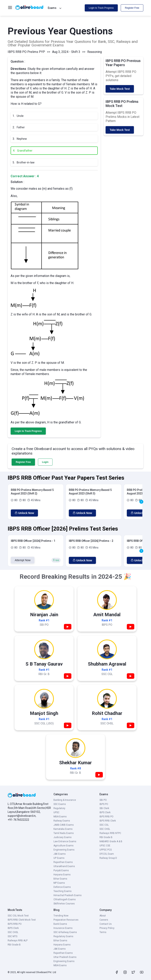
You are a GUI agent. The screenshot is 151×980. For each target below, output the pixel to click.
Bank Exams (60, 924)
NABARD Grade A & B (111, 841)
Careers (104, 920)
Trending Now (61, 916)
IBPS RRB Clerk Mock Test (22, 920)
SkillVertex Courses (64, 904)
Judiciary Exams (63, 837)
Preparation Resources (66, 920)
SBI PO (103, 800)
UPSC (56, 812)
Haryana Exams (62, 875)
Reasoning (95, 52)
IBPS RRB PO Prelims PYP (26, 52)
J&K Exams (60, 854)
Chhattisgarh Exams (65, 899)
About (103, 916)
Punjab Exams (61, 870)
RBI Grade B (106, 837)
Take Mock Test (120, 89)
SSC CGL (104, 825)
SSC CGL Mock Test (18, 916)
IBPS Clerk (105, 812)
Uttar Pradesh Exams (65, 957)
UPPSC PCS (106, 850)
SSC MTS (12, 936)
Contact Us (106, 924)
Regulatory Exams (63, 936)
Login (45, 462)
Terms (103, 932)
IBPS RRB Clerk (108, 821)
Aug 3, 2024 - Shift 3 (66, 52)
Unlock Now (24, 513)
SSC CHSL (105, 829)
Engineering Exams (64, 850)
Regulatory (59, 808)
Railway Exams (62, 821)
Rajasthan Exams (63, 862)
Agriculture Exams (64, 846)
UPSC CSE (105, 846)
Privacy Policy (107, 928)
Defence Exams (62, 887)
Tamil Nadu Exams (64, 833)
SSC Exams (60, 804)
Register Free (132, 8)
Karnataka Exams (63, 829)
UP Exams (59, 858)
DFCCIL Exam (107, 854)
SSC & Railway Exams (65, 932)
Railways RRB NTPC (110, 833)
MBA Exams (60, 817)
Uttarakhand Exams (64, 866)
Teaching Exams (63, 891)
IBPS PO (104, 804)
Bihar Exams (60, 879)
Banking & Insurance (65, 800)
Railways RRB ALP (18, 941)
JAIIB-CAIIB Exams (64, 825)
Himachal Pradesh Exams (68, 895)
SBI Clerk (104, 808)
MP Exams (59, 883)
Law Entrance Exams (65, 841)
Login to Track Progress (101, 8)
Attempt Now (23, 560)
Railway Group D (108, 858)
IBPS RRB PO (106, 817)
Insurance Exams (63, 928)
